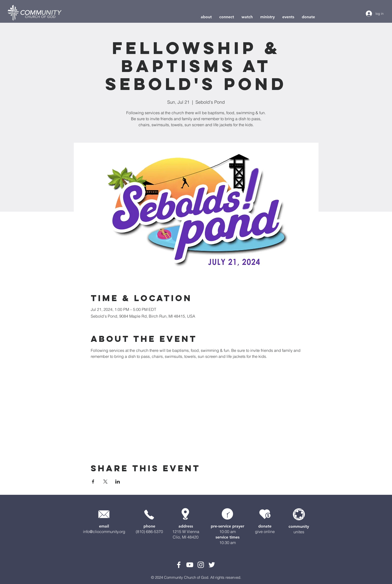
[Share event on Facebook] (93, 482)
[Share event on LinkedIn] (118, 482)
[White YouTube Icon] (190, 565)
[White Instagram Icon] (201, 565)
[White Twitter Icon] (212, 565)
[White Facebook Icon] (179, 565)
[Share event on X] (105, 482)
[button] (206, 17)
